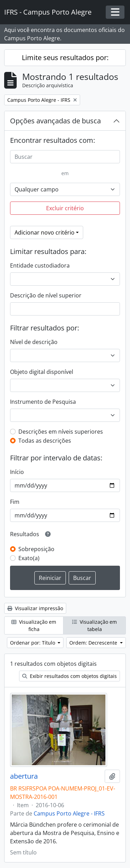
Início (17, 472)
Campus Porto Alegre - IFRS (69, 813)
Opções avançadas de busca (55, 121)
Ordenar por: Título (33, 643)
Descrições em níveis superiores (61, 432)
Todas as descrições (45, 441)
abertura (24, 776)
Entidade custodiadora (40, 265)
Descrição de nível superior (46, 295)
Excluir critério (65, 208)
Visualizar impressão (35, 608)
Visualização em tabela (94, 625)
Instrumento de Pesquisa (43, 402)
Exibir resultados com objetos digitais (70, 676)
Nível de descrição (34, 342)
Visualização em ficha (34, 625)
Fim (15, 502)
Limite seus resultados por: (65, 58)
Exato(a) (29, 558)
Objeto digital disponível (42, 372)
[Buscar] (65, 157)
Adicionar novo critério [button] (45, 232)
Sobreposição (36, 549)
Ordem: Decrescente (94, 643)
